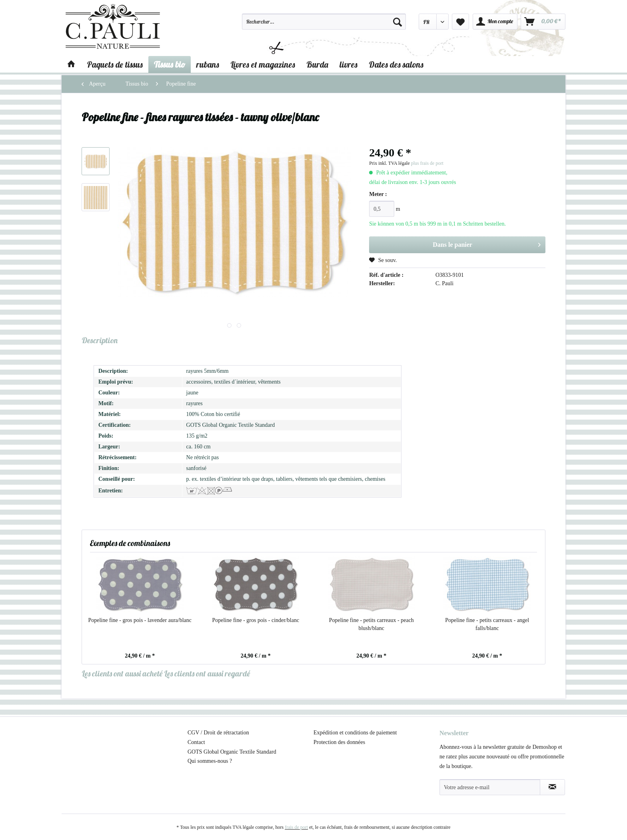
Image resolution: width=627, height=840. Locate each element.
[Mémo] (460, 22)
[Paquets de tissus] (115, 64)
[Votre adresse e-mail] (490, 787)
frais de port (296, 827)
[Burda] (317, 64)
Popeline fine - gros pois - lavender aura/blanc (140, 620)
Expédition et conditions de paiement (355, 733)
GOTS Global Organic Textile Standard (232, 752)
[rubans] (208, 64)
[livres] (348, 64)
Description (100, 340)
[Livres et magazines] (263, 64)
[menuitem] (324, 25)
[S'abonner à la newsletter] (552, 787)
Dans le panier (487, 243)
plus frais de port (427, 163)
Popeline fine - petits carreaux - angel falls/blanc (487, 624)
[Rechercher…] (324, 22)
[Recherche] (397, 22)
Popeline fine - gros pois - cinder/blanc (256, 620)
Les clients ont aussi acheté (122, 673)
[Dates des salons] (396, 64)
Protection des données (339, 742)
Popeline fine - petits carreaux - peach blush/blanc (371, 624)
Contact (196, 742)
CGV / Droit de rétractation (218, 733)
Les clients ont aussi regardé (207, 673)
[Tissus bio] (170, 64)
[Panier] (543, 22)
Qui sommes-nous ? (210, 761)
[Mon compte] (495, 22)
